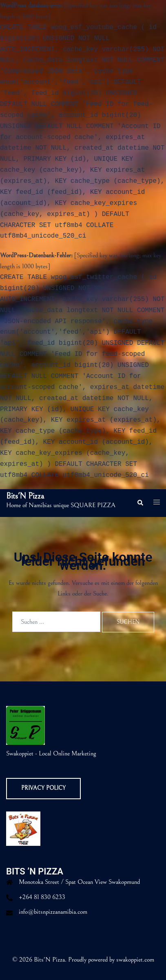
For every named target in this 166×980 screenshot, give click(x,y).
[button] (140, 503)
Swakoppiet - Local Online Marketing (51, 753)
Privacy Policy (43, 788)
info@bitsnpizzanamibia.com (53, 912)
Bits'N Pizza (25, 496)
